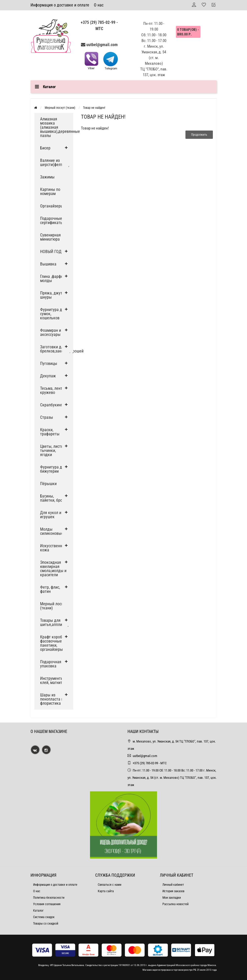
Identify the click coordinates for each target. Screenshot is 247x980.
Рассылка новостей (175, 904)
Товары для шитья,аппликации (56, 622)
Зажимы (47, 177)
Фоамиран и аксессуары (51, 332)
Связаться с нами (110, 885)
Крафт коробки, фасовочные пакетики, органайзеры (54, 643)
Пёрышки (48, 484)
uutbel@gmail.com (102, 45)
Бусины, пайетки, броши (54, 498)
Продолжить (199, 135)
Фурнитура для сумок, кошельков (53, 314)
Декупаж (48, 376)
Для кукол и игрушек (51, 515)
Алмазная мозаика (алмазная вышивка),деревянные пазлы (57, 127)
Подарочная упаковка (51, 664)
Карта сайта (106, 891)
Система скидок (44, 917)
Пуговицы (49, 363)
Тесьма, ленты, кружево (53, 390)
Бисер (45, 148)
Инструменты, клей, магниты (53, 680)
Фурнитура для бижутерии (53, 469)
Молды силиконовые (52, 531)
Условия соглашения (47, 904)
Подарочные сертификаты (52, 221)
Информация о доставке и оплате (60, 5)
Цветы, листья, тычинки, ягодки (53, 451)
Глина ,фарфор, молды (53, 279)
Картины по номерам (50, 192)
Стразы (47, 417)
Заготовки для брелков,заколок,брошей (57, 349)
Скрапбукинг (51, 405)
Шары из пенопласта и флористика (52, 699)
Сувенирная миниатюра (50, 237)
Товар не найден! (94, 108)
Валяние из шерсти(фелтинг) (55, 163)
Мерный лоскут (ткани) (60, 108)
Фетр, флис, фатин (50, 589)
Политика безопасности (49, 898)
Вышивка (48, 264)
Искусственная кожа (53, 548)
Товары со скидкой (46, 924)
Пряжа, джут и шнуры (53, 295)
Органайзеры (52, 206)
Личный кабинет (173, 885)
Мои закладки (172, 898)
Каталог (38, 911)
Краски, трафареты (50, 432)
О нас (99, 5)
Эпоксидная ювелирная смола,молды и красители (53, 569)
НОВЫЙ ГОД (51, 252)
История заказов (173, 891)
